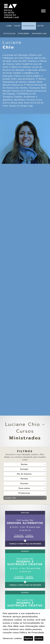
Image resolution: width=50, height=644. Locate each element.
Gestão (41, 26)
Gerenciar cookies (12, 638)
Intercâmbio (24, 34)
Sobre (9, 26)
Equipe (17, 26)
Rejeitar (28, 638)
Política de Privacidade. (32, 633)
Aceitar (39, 638)
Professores (29, 26)
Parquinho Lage (39, 34)
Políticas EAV (9, 34)
